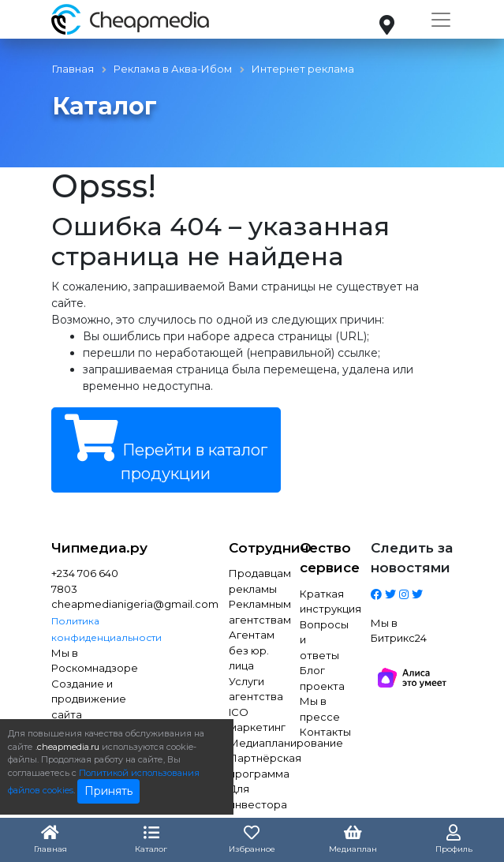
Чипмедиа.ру (93, 548)
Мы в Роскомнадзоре (93, 661)
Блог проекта (322, 678)
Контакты (323, 732)
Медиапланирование (252, 743)
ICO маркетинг (252, 720)
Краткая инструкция (323, 602)
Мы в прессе (320, 709)
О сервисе (323, 558)
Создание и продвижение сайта (89, 699)
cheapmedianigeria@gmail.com (93, 604)
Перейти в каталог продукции (166, 449)
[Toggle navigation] (441, 20)
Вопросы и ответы (323, 640)
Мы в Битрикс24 (399, 631)
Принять (108, 791)
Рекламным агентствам (252, 612)
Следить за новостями (412, 558)
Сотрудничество (252, 548)
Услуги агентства (252, 689)
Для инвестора (252, 796)
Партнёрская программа (252, 766)
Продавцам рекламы (252, 581)
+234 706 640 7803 (85, 581)
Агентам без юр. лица (252, 650)
